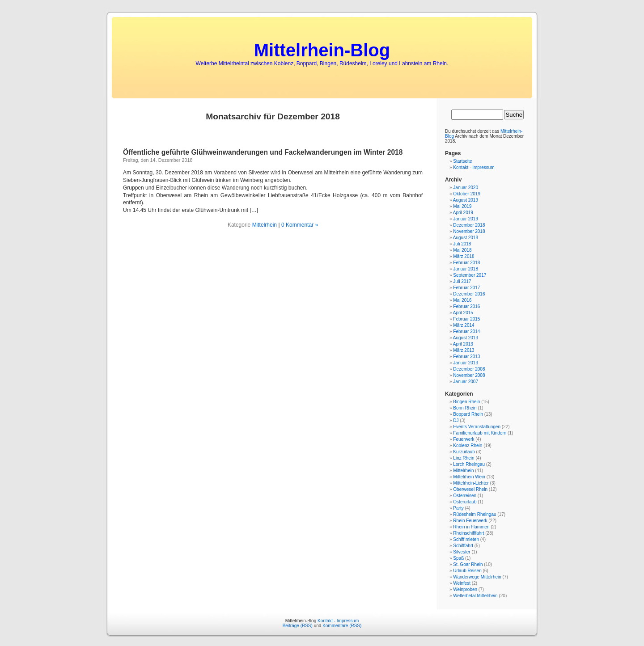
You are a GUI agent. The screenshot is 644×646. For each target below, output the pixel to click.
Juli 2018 (462, 244)
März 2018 (464, 256)
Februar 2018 (466, 263)
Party (458, 508)
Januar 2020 (466, 188)
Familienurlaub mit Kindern (480, 433)
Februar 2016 (466, 306)
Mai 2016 (462, 300)
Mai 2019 (462, 206)
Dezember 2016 (469, 294)
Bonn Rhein (465, 408)
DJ (456, 420)
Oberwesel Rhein (470, 489)
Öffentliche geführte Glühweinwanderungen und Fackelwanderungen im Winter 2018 (263, 152)
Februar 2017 (466, 288)
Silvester (462, 552)
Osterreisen (465, 496)
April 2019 (463, 213)
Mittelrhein (265, 225)
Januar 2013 (466, 363)
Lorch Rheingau (469, 464)
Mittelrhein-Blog (322, 50)
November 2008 (469, 375)
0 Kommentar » (300, 225)
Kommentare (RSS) (342, 626)
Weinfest (462, 583)
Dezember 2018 (469, 225)
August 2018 (466, 238)
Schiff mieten (466, 539)
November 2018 (469, 231)
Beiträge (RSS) (298, 626)
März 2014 (464, 325)
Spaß (458, 558)
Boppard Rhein (468, 414)
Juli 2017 (462, 281)
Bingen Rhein (466, 402)
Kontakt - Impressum (474, 167)
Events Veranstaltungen (477, 427)
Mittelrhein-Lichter (471, 483)
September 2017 (470, 275)
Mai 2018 (462, 250)
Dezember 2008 (469, 369)
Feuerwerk (464, 439)
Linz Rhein (464, 458)
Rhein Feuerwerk (470, 521)
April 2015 (463, 313)
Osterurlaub (465, 502)
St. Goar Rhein (468, 564)
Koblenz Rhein (468, 445)
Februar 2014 (466, 331)
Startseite (462, 161)
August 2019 (466, 200)
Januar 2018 (466, 269)
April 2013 (463, 344)
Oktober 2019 (467, 194)
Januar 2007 (466, 382)
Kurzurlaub (464, 452)
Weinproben (465, 589)
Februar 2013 (466, 357)
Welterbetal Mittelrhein (475, 596)
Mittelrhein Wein (469, 477)
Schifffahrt (463, 546)
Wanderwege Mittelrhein (477, 577)
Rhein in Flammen (471, 527)
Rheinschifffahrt (468, 533)
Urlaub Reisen (467, 571)
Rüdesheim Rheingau (475, 514)
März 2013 (464, 350)
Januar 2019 (466, 219)
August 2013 (466, 338)
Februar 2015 (466, 319)
